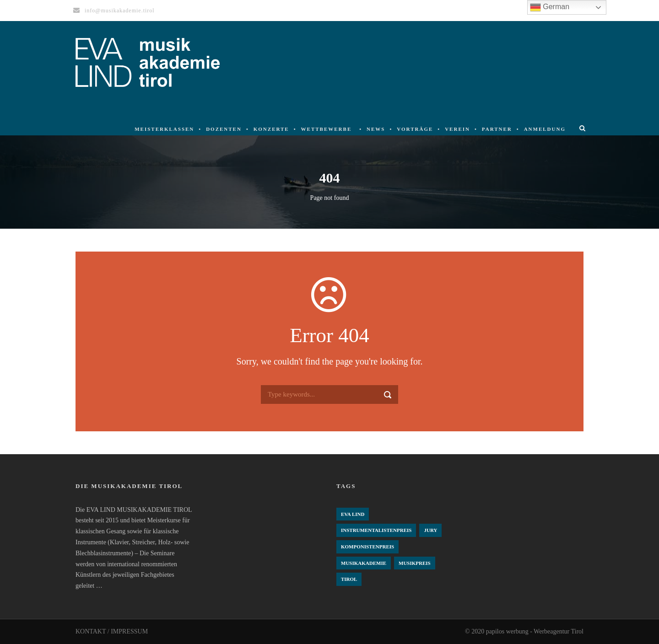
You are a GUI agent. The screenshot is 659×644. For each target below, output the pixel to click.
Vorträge (415, 129)
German (550, 7)
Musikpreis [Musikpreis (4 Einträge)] (415, 563)
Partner (497, 129)
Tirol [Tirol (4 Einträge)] (349, 579)
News (376, 129)
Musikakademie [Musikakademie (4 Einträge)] (364, 563)
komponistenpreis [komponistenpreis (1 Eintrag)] (367, 547)
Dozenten (224, 129)
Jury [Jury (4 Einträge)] (430, 530)
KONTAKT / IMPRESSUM (112, 631)
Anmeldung (545, 129)
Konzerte (271, 129)
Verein (457, 129)
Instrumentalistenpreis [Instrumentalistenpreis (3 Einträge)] (376, 530)
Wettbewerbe (327, 129)
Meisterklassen (164, 129)
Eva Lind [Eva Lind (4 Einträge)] (353, 514)
